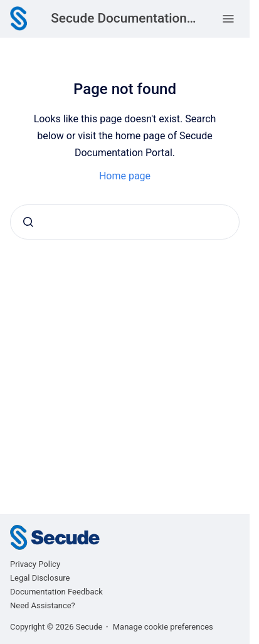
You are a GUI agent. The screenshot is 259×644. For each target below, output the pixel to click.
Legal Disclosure (40, 578)
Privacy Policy (35, 564)
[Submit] (28, 222)
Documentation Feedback (56, 592)
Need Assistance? (43, 605)
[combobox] (125, 222)
